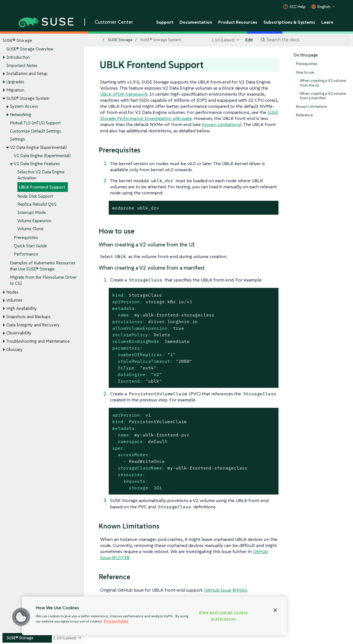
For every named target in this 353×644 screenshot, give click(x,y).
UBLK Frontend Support (42, 187)
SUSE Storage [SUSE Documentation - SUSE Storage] (120, 40)
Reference (304, 115)
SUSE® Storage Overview (30, 49)
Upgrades (15, 82)
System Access (24, 107)
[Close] (275, 610)
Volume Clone (30, 229)
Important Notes (22, 65)
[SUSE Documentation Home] (94, 40)
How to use (305, 72)
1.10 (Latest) (223, 40)
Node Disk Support (35, 196)
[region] (154, 616)
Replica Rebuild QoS (37, 204)
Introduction (18, 57)
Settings (18, 139)
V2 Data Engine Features (37, 164)
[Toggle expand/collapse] (4, 58)
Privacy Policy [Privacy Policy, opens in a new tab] (116, 621)
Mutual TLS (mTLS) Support (35, 123)
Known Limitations (311, 107)
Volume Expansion (34, 221)
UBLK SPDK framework (124, 94)
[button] (21, 617)
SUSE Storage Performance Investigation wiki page (189, 115)
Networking (21, 115)
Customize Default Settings (36, 131)
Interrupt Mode (32, 212)
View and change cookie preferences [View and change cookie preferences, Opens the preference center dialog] (223, 615)
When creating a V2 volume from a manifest (323, 96)
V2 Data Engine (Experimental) (42, 156)
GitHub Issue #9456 (226, 590)
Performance (26, 254)
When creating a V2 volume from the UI (323, 83)
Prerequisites (26, 238)
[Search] (307, 40)
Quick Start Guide (30, 246)
